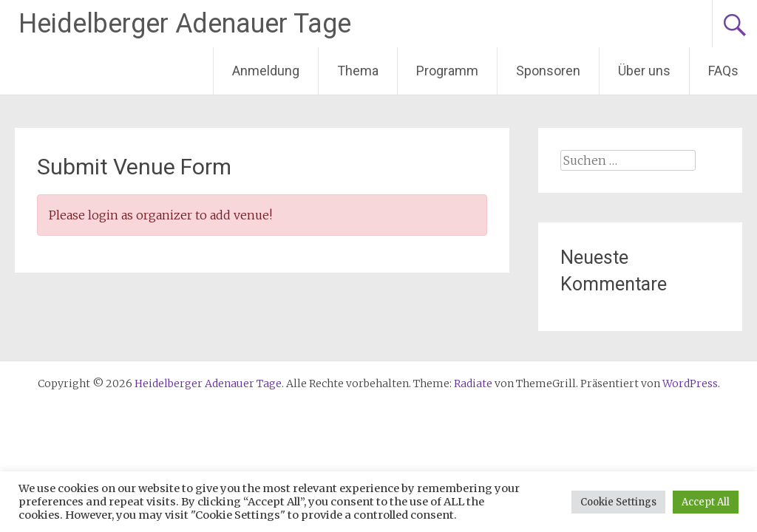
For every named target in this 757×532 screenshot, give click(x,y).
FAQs (723, 71)
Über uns (644, 71)
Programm (447, 71)
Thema (358, 71)
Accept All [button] (706, 502)
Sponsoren (548, 71)
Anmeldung (266, 71)
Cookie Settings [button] (618, 502)
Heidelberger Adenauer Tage (185, 24)
